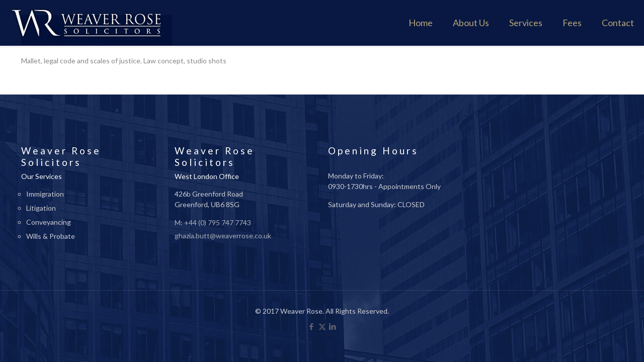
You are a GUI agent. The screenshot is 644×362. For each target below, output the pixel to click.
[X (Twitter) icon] (322, 326)
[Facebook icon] (312, 326)
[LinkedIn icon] (333, 326)
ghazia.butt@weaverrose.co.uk (223, 236)
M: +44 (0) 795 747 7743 (213, 222)
